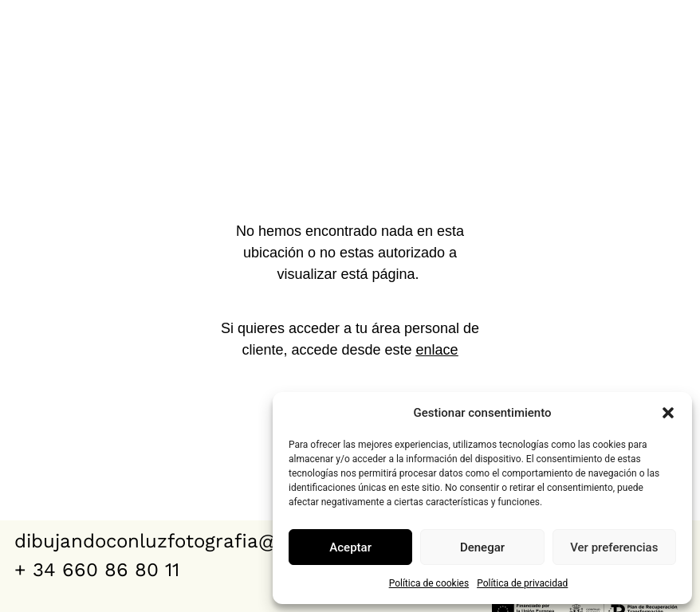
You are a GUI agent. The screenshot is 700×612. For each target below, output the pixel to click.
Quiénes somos (614, 18)
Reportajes (483, 18)
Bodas (298, 18)
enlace (437, 350)
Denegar (482, 547)
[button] (668, 413)
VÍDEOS (381, 18)
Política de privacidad (522, 583)
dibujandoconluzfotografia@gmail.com (193, 541)
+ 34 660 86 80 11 (97, 570)
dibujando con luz (78, 37)
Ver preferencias (614, 547)
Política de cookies (429, 583)
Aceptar (350, 547)
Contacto (541, 55)
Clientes (645, 55)
